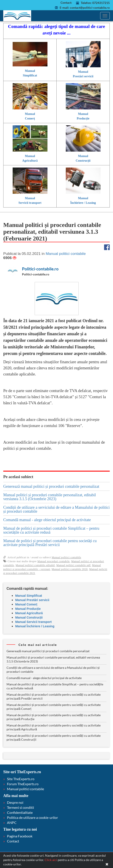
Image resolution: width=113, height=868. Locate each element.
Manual (30, 71)
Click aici (51, 860)
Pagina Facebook (20, 836)
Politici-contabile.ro (40, 269)
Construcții (83, 161)
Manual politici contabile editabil (35, 565)
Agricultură (30, 161)
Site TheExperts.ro (21, 779)
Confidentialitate (20, 812)
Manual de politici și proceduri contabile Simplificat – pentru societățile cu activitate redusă (51, 530)
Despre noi (15, 802)
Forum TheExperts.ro (23, 784)
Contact (13, 841)
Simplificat (30, 75)
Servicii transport (30, 203)
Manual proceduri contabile (54, 561)
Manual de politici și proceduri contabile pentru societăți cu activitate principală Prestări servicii (50, 543)
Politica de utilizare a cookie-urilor (32, 817)
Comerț (30, 118)
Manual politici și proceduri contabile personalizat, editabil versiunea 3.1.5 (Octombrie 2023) (50, 497)
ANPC (12, 822)
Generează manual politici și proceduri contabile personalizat (51, 486)
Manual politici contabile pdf (73, 565)
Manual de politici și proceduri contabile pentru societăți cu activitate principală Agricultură (54, 727)
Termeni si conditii (20, 807)
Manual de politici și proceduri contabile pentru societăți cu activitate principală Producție (54, 717)
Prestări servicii (83, 76)
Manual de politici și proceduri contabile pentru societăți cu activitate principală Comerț (54, 707)
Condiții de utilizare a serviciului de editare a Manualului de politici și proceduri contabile (56, 509)
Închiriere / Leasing (83, 203)
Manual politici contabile (66, 557)
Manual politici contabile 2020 (70, 569)
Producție (83, 118)
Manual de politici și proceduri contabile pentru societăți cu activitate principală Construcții (54, 737)
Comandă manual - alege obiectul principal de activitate (47, 520)
